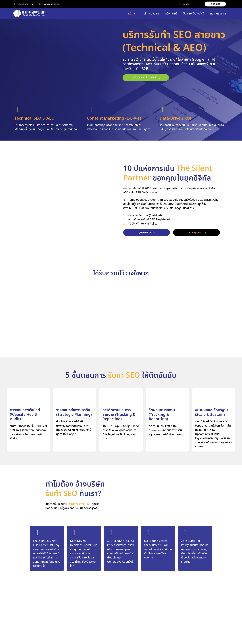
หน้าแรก (133, 14)
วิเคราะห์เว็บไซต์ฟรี (194, 14)
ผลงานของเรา (218, 14)
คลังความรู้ (171, 14)
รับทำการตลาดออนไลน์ (78, 505)
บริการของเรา (151, 14)
